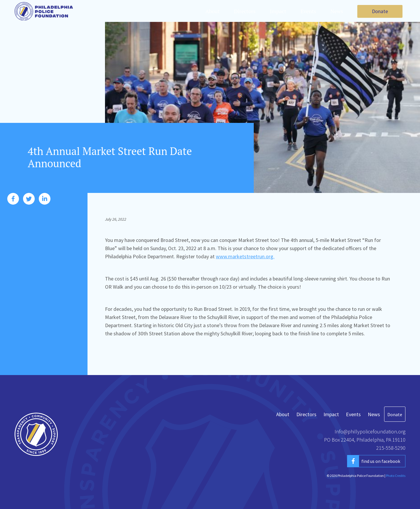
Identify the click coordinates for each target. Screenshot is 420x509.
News (337, 11)
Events (308, 11)
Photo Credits (396, 476)
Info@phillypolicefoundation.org (370, 432)
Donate (380, 11)
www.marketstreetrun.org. (245, 256)
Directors (245, 11)
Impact (278, 11)
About (212, 11)
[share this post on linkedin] (45, 200)
